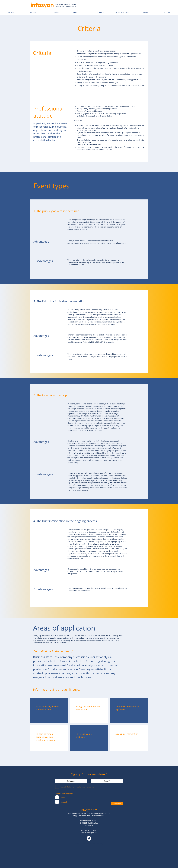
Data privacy (98, 844)
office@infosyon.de (89, 832)
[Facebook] (89, 838)
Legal (79, 844)
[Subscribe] (117, 804)
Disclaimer (87, 844)
